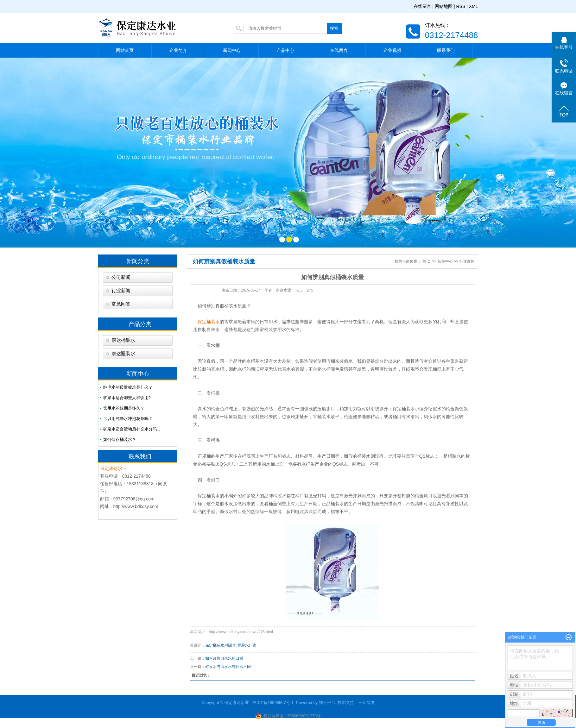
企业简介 (178, 50)
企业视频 (392, 50)
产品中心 (285, 50)
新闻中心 (232, 50)
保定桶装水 (404, 409)
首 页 (427, 261)
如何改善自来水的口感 (224, 658)
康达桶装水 (123, 340)
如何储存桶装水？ (120, 439)
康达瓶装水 (123, 354)
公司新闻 (121, 277)
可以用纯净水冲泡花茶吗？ (128, 419)
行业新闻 (121, 291)
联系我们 (446, 50)
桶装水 (231, 645)
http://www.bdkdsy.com (136, 506)
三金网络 (366, 703)
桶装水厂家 (247, 645)
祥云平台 (327, 703)
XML (474, 6)
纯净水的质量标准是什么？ (128, 387)
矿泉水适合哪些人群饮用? (127, 398)
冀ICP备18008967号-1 (273, 703)
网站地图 (444, 6)
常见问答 (121, 304)
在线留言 (422, 6)
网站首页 (125, 50)
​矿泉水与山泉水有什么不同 (228, 667)
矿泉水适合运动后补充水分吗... (132, 429)
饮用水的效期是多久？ (124, 408)
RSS (461, 6)
